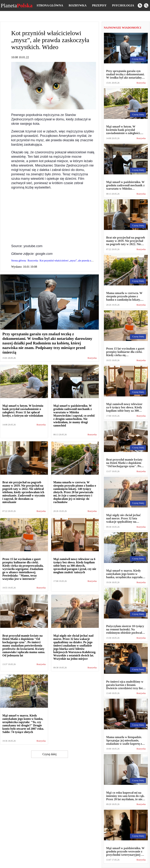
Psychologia (123, 5)
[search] (146, 5)
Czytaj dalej (49, 754)
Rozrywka (78, 5)
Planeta (17, 5)
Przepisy (99, 5)
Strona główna (50, 5)
